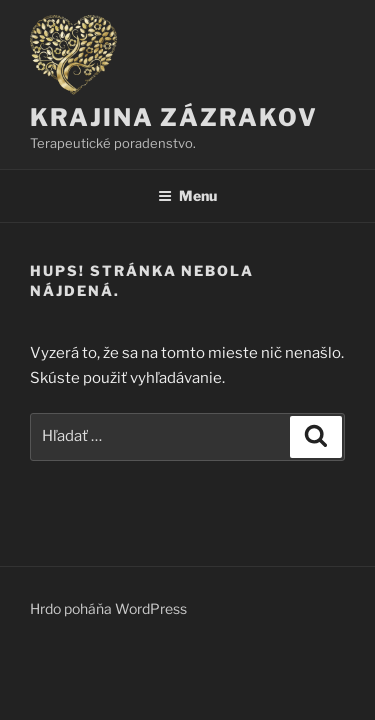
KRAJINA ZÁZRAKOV (174, 117)
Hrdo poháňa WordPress (108, 608)
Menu (187, 195)
